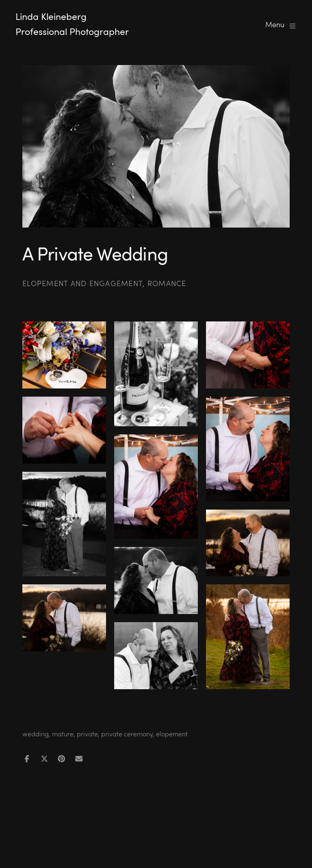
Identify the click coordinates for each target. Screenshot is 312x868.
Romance (167, 283)
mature (63, 734)
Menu (281, 25)
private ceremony (127, 734)
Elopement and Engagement (82, 283)
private (87, 734)
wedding (36, 734)
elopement (172, 734)
